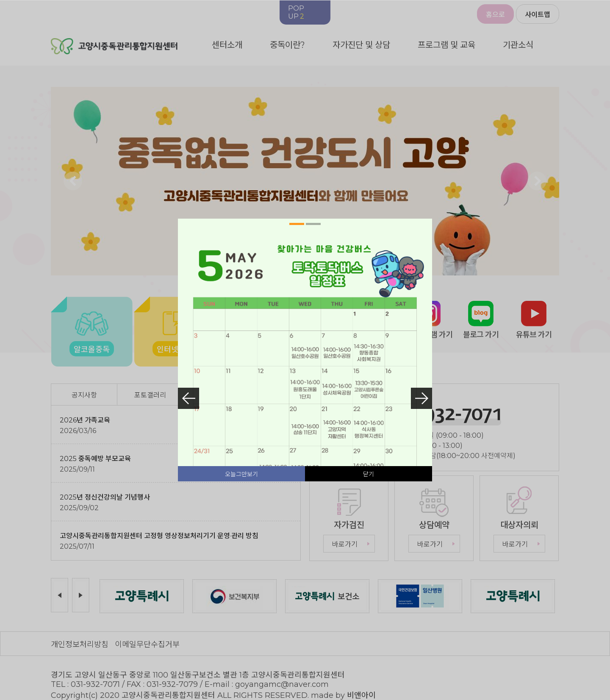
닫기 (369, 474)
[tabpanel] (305, 399)
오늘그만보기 (241, 474)
